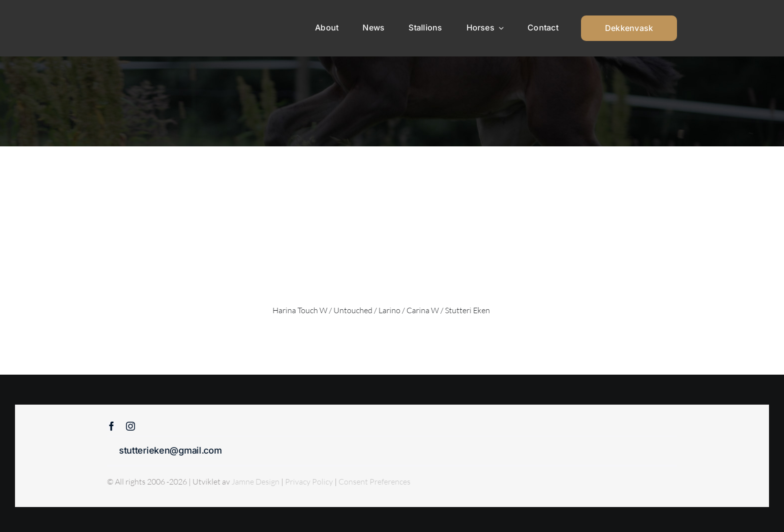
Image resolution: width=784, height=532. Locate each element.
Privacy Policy (310, 482)
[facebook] (111, 426)
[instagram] (130, 426)
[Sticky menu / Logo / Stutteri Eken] (132, 15)
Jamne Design (255, 482)
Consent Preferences (374, 482)
